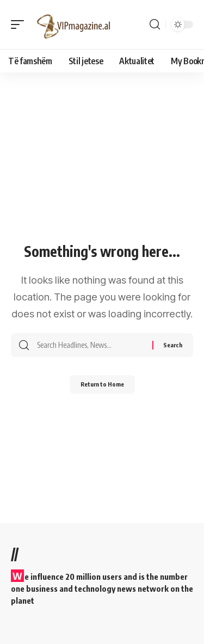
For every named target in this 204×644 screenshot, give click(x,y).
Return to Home (102, 384)
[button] (20, 24)
